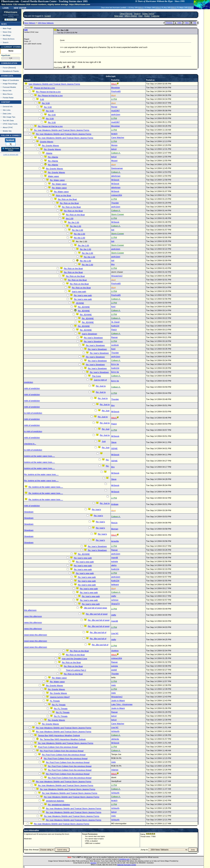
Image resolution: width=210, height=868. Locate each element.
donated (93, 863)
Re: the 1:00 (74, 222)
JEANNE (80, 303)
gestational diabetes (55, 801)
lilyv (113, 264)
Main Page (7, 28)
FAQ (140, 16)
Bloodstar (116, 88)
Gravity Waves (47, 142)
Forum (5, 68)
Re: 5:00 (46, 103)
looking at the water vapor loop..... (39, 456)
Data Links (7, 114)
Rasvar (114, 337)
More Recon (8, 94)
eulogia (115, 561)
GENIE (114, 448)
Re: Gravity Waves (50, 145)
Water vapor (53, 176)
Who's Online (131, 16)
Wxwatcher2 (117, 276)
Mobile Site (7, 131)
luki (26, 30)
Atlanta (49, 153)
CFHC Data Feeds (10, 124)
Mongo (114, 145)
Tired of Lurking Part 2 (76, 670)
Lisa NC (115, 633)
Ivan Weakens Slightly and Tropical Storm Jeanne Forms (54, 84)
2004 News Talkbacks (46, 23)
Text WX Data (8, 120)
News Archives (9, 39)
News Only (7, 32)
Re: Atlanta (53, 157)
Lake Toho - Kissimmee (122, 704)
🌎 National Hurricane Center (11, 149)
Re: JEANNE (84, 307)
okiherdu (115, 739)
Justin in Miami (118, 701)
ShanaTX (116, 604)
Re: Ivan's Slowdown (93, 338)
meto (114, 685)
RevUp (114, 523)
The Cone (96, 376)
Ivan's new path (79, 292)
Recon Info (7, 90)
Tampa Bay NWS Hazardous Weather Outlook (59, 735)
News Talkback (30, 23)
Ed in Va (115, 364)
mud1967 (116, 111)
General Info (8, 106)
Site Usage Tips (9, 117)
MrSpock (115, 180)
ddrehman (116, 176)
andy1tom (116, 114)
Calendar (155, 16)
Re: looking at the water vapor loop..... (41, 474)
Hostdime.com (124, 859)
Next (186, 23)
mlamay (115, 770)
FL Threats (55, 701)
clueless (115, 651)
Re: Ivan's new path (83, 295)
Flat (193, 23)
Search (6, 42)
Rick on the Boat (63, 195)
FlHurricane (11, 12)
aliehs (114, 565)
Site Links (7, 110)
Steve (114, 442)
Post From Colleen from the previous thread (58, 747)
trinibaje (115, 504)
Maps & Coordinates (11, 80)
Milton (141, 8)
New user (119, 16)
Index (178, 23)
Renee (114, 107)
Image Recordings (10, 84)
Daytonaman (117, 168)
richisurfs (115, 731)
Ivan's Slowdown (89, 334)
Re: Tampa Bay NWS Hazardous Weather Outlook (63, 739)
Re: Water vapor (57, 180)
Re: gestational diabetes (59, 805)
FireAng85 (116, 91)
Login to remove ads (11, 154)
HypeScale (6, 55)
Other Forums (126, 14)
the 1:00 (70, 218)
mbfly (114, 596)
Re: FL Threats (59, 705)
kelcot (114, 149)
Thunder (115, 203)
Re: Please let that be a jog (48, 92)
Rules (147, 16)
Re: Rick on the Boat (67, 199)
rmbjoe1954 (117, 195)
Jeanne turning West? (60, 697)
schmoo (115, 600)
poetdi (114, 670)
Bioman (115, 529)
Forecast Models (9, 87)
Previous (168, 23)
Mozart (114, 161)
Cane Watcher (118, 137)
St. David (115, 322)
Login (6, 8)
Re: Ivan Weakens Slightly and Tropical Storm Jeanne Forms (62, 130)
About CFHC (8, 127)
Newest (12, 68)
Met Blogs (7, 35)
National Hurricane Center (127, 865)
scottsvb (115, 345)
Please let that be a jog (44, 88)
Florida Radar (8, 98)
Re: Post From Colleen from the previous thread (62, 751)
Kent (113, 307)
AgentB (115, 558)
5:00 (42, 99)
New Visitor (20, 8)
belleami (115, 584)
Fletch (114, 330)
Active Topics (148, 14)
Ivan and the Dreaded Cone (75, 659)
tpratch (114, 134)
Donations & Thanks (11, 71)
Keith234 (115, 326)
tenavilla (115, 541)
